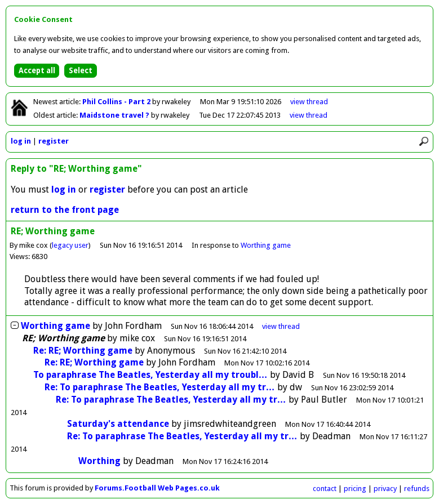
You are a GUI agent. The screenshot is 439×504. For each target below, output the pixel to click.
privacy (385, 489)
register (54, 141)
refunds (417, 489)
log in (21, 141)
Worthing (99, 461)
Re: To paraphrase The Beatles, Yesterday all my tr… (160, 387)
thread (281, 326)
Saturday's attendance (118, 424)
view (309, 102)
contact (325, 489)
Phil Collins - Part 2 (117, 102)
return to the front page (65, 210)
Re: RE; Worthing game (83, 351)
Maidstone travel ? (115, 115)
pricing (355, 489)
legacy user (70, 245)
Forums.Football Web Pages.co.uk (157, 488)
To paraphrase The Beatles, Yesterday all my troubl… (150, 375)
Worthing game (266, 245)
